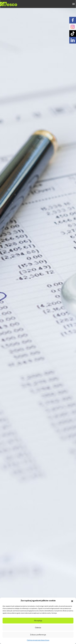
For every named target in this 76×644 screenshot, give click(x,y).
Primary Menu (74, 4)
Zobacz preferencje (38, 635)
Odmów (38, 628)
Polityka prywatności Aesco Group (38, 640)
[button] (72, 601)
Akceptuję (38, 621)
